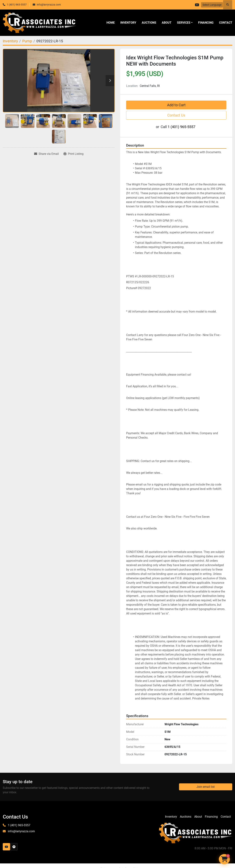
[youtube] (196, 5)
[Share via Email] (46, 154)
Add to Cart (176, 105)
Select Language (212, 5)
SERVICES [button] (184, 23)
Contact (226, 23)
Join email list (206, 787)
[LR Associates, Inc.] (196, 833)
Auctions (149, 23)
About (167, 23)
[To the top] (14, 847)
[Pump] (27, 41)
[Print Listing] (74, 154)
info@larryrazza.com (49, 5)
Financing (206, 23)
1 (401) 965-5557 (17, 5)
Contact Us (176, 115)
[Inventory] (10, 41)
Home (111, 23)
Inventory (128, 23)
